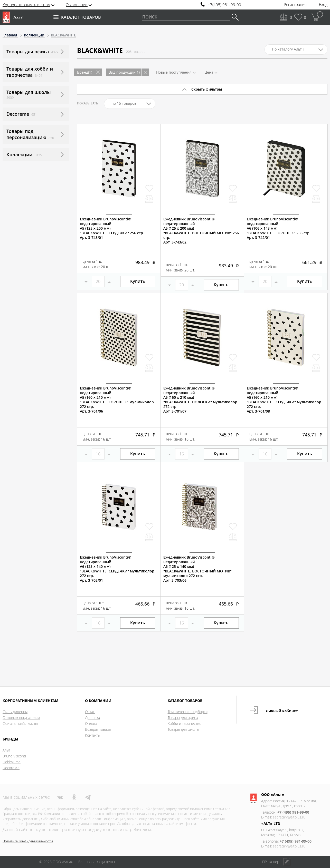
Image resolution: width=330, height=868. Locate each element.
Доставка (92, 718)
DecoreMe (11, 768)
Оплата (91, 723)
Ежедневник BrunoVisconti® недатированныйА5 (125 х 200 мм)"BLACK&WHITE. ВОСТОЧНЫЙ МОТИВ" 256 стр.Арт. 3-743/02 (201, 231)
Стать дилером (15, 712)
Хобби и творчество (185, 723)
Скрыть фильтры (207, 89)
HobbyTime (12, 762)
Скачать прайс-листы (20, 723)
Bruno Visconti (14, 756)
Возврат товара (98, 729)
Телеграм (88, 797)
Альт (6, 750)
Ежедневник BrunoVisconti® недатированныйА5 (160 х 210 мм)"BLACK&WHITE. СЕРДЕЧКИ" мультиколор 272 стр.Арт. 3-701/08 (284, 400)
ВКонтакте (60, 797)
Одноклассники (74, 797)
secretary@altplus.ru (289, 817)
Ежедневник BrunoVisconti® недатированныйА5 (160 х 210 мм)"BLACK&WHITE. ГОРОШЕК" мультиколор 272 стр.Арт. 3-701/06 (117, 400)
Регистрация (295, 5)
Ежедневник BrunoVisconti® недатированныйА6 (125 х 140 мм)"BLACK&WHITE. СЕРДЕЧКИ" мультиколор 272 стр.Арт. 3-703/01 (117, 569)
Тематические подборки (188, 712)
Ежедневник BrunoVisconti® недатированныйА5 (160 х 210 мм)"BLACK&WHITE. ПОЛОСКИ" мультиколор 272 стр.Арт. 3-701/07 (200, 400)
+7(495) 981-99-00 (224, 5)
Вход (323, 5)
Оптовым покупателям (21, 718)
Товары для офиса (183, 718)
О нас (90, 712)
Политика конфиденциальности (28, 841)
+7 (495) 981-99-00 (293, 812)
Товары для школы (183, 729)
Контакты (93, 735)
